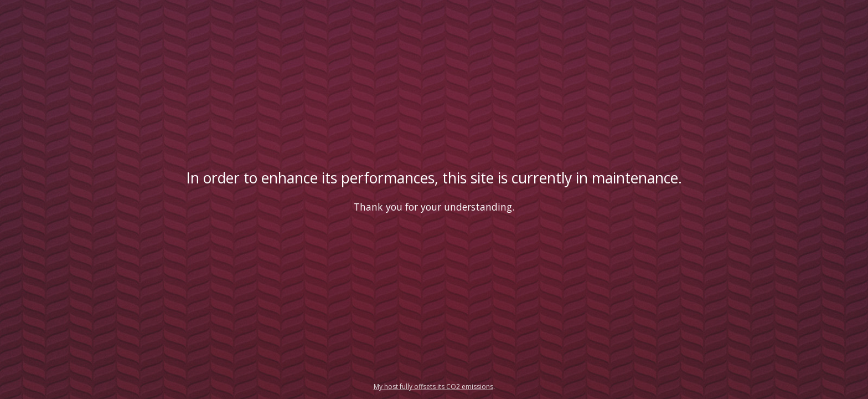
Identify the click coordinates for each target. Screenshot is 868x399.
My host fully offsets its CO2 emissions (433, 387)
